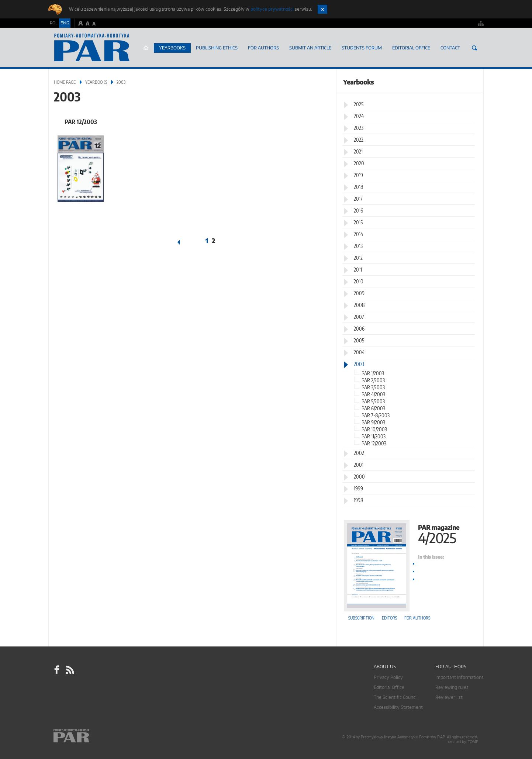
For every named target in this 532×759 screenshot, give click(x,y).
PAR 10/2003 (374, 429)
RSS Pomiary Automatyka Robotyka (69, 670)
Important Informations (460, 677)
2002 (359, 453)
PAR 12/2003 (81, 122)
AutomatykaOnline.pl (92, 48)
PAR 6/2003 (373, 408)
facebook (57, 670)
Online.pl (93, 736)
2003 (359, 364)
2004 (359, 352)
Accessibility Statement (398, 707)
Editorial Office (411, 48)
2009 (359, 293)
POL (54, 23)
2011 (358, 270)
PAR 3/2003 (373, 387)
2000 (359, 477)
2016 (358, 211)
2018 (359, 187)
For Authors (263, 48)
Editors (389, 618)
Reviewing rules (452, 687)
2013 (358, 246)
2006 (359, 329)
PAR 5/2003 (373, 401)
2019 (358, 175)
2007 (359, 317)
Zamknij (322, 9)
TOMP (473, 742)
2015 (358, 222)
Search (474, 48)
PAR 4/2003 (373, 394)
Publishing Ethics (217, 48)
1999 (358, 488)
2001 (359, 465)
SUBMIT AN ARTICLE (310, 48)
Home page (146, 48)
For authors (417, 618)
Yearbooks (172, 48)
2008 (359, 305)
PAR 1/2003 (373, 373)
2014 (358, 234)
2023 (359, 128)
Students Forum (362, 48)
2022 (359, 140)
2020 (359, 163)
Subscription (361, 618)
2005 (359, 340)
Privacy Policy (388, 677)
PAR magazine (410, 533)
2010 (359, 281)
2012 (358, 258)
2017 (358, 199)
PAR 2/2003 (373, 380)
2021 (358, 151)
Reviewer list (449, 697)
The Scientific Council (396, 697)
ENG (65, 23)
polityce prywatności (272, 9)
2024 (359, 116)
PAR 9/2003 (373, 422)
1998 (359, 500)
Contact (450, 48)
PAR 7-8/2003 (376, 415)
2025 (359, 104)
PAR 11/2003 (374, 436)
